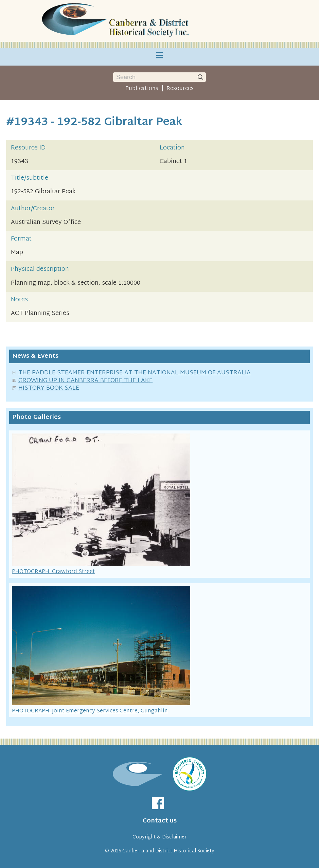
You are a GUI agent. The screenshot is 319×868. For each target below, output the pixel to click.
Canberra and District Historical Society (168, 851)
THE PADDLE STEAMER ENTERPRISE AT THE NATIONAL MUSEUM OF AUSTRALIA (135, 373)
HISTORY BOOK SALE (49, 388)
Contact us (160, 821)
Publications (142, 89)
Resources (180, 89)
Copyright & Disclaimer (159, 837)
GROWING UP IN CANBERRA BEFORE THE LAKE (85, 381)
